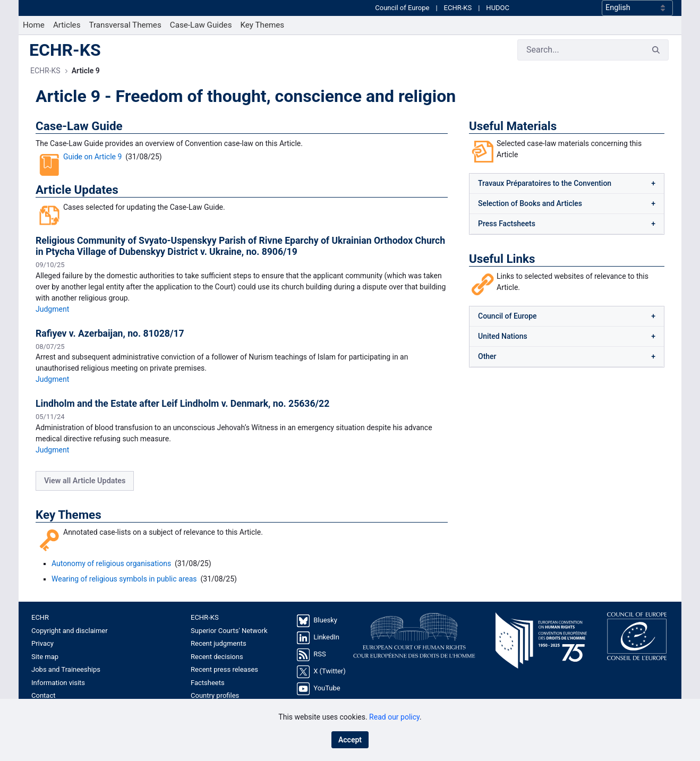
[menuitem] (34, 45)
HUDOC (498, 18)
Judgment (52, 329)
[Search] (581, 70)
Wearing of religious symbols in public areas (124, 599)
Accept (350, 740)
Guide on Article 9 (92, 177)
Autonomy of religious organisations (111, 584)
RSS (319, 675)
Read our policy (394, 717)
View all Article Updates (85, 501)
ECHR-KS (458, 18)
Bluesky (325, 641)
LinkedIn (326, 658)
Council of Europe (402, 18)
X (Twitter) (329, 692)
